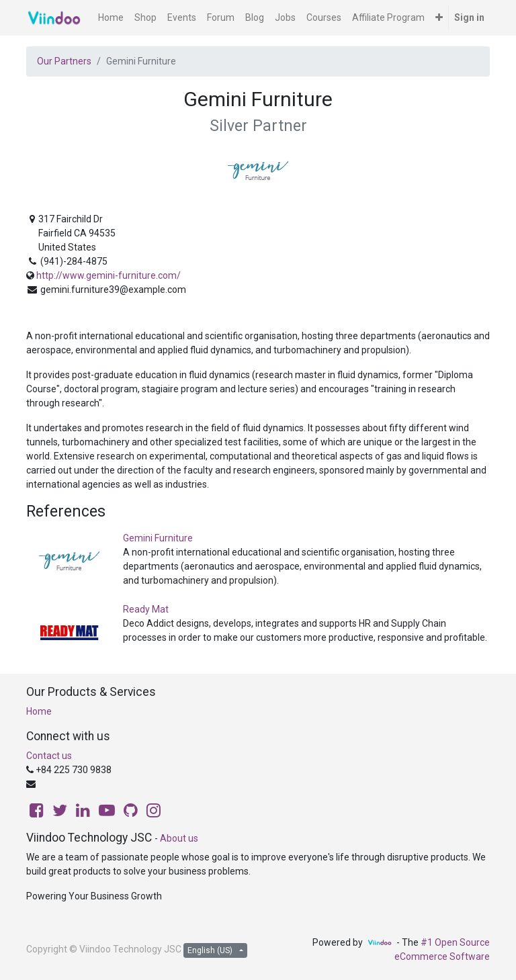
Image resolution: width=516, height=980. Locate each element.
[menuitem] (111, 18)
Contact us (49, 756)
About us (179, 838)
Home (39, 711)
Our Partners (64, 61)
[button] (439, 18)
